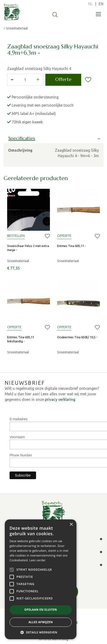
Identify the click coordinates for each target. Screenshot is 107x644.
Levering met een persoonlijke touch (43, 105)
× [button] (71, 525)
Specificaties (22, 138)
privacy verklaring (60, 399)
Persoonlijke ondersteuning (35, 97)
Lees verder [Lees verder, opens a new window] (38, 560)
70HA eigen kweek (27, 122)
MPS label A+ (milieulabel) (34, 114)
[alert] (41, 579)
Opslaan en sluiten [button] (41, 610)
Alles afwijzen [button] (41, 622)
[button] (41, 632)
